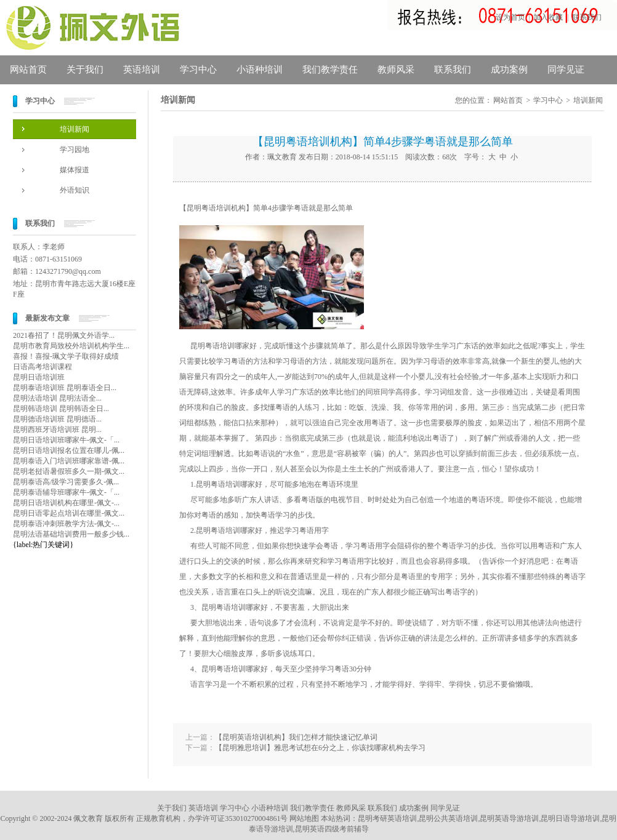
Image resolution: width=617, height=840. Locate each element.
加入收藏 (548, 17)
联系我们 (587, 17)
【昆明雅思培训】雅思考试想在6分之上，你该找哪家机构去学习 (320, 748)
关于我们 (85, 70)
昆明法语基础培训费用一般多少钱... (71, 534)
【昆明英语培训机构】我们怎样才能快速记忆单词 (296, 737)
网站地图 (304, 818)
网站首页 (28, 70)
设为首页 (510, 17)
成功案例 (509, 70)
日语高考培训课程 (42, 367)
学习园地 (75, 150)
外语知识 (75, 190)
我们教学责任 (330, 70)
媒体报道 (75, 170)
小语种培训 (260, 70)
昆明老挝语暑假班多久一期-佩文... (69, 471)
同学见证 (566, 70)
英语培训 (142, 70)
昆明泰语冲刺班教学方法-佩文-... (66, 524)
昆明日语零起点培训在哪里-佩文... (69, 513)
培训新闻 (75, 129)
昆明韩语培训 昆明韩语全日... (61, 409)
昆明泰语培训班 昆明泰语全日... (65, 388)
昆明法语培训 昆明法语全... (57, 398)
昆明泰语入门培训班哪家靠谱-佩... (69, 461)
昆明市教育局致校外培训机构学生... (71, 346)
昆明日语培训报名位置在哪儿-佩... (69, 450)
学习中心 (198, 70)
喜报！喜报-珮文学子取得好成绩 (66, 356)
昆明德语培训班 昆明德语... (57, 419)
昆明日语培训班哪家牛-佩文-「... (66, 440)
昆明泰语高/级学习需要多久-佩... (66, 482)
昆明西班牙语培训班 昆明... (57, 430)
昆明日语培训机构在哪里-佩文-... (66, 503)
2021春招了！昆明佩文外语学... (64, 335)
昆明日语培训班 (39, 377)
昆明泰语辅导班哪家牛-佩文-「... (66, 492)
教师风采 (396, 70)
